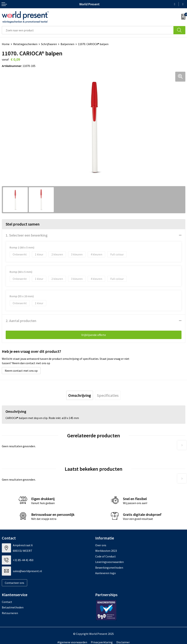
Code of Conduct (106, 556)
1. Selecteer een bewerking (27, 235)
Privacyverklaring (102, 642)
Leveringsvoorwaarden (109, 562)
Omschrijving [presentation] (80, 395)
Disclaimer (123, 642)
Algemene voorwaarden (72, 642)
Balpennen (67, 44)
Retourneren (10, 613)
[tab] (80, 395)
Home (6, 44)
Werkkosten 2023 (106, 551)
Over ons (101, 545)
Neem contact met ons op (21, 371)
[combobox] (88, 30)
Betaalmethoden (13, 607)
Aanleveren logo (106, 573)
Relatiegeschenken (25, 44)
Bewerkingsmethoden (109, 568)
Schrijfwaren (49, 44)
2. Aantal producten (21, 321)
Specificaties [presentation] (108, 395)
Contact (7, 602)
